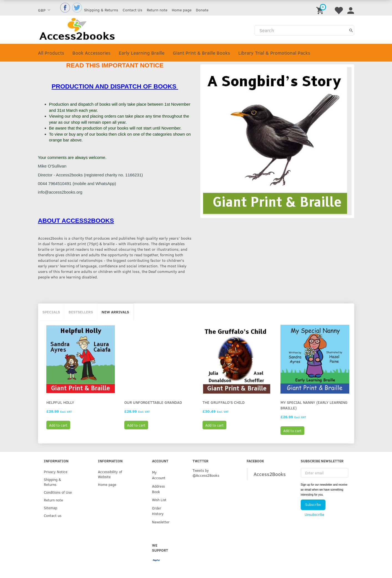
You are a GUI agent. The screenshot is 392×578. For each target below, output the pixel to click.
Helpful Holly (60, 402)
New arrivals (115, 312)
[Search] (351, 30)
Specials (51, 312)
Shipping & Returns (101, 10)
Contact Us (132, 10)
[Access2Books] (77, 29)
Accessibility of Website (110, 474)
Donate (202, 10)
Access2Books (270, 474)
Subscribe (313, 505)
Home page (182, 10)
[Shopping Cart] (321, 8)
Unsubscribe (314, 514)
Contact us (53, 515)
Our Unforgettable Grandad (153, 402)
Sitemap (50, 508)
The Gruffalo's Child (224, 402)
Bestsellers (81, 312)
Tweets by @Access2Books (206, 473)
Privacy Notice (56, 472)
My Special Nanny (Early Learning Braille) (314, 405)
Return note (157, 10)
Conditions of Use (58, 492)
